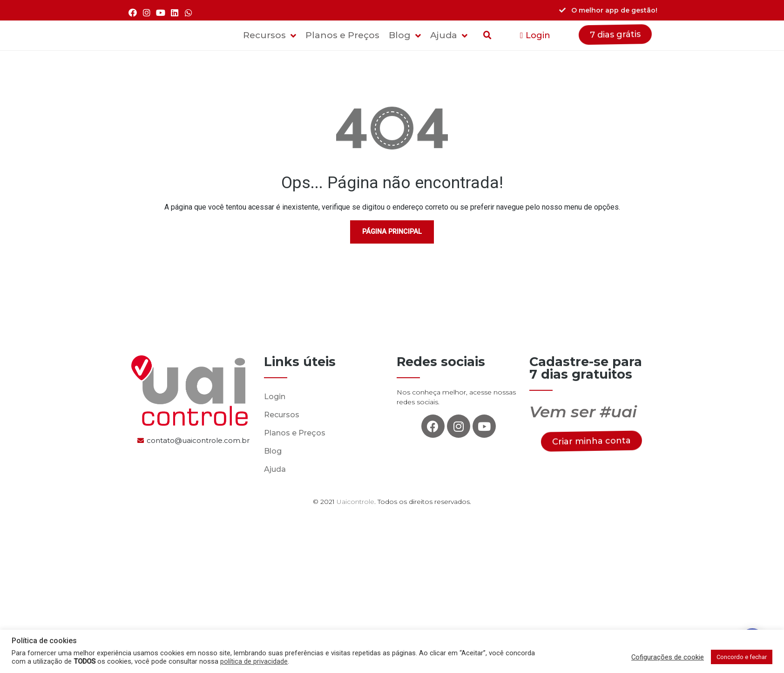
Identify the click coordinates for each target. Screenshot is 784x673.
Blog (273, 451)
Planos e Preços (295, 433)
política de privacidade (254, 661)
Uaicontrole (355, 502)
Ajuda (275, 469)
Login (275, 397)
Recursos (282, 415)
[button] (535, 35)
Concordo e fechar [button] (742, 657)
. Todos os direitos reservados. (423, 502)
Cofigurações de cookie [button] (668, 657)
